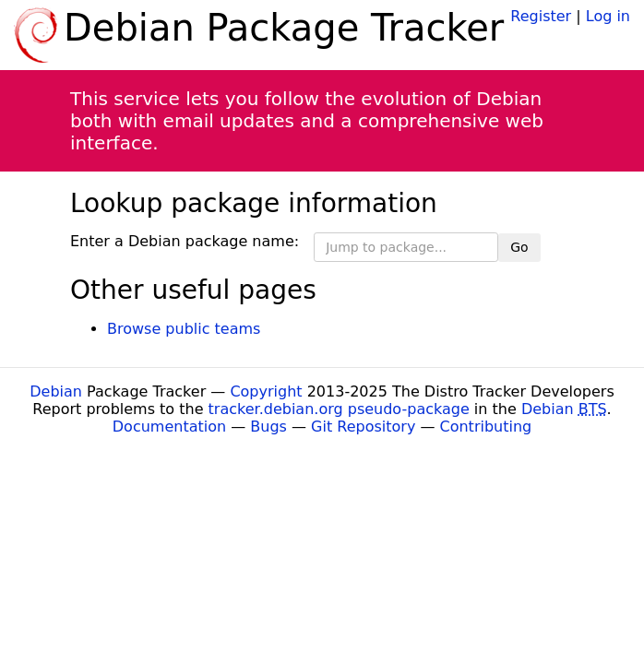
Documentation (169, 427)
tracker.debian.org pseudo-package (339, 409)
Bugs (268, 427)
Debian (56, 391)
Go (519, 247)
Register (541, 16)
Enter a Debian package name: (185, 241)
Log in (608, 16)
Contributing (486, 427)
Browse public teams (184, 329)
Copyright (266, 391)
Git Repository (363, 427)
